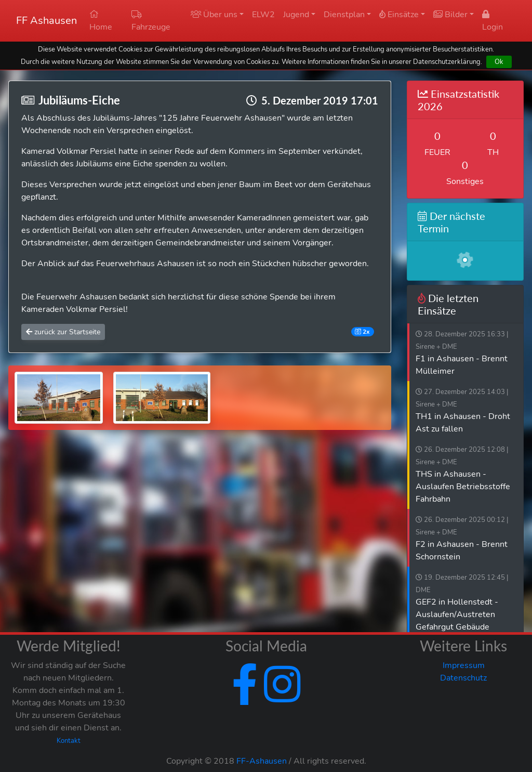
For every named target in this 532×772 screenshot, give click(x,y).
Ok (499, 62)
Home (101, 21)
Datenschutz (463, 678)
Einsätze (399, 15)
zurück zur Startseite (63, 332)
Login (493, 21)
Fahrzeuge (151, 21)
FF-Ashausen (262, 761)
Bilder (450, 15)
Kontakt (69, 741)
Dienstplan (344, 15)
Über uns (214, 15)
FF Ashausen (46, 21)
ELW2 (263, 15)
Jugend (296, 15)
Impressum (464, 665)
